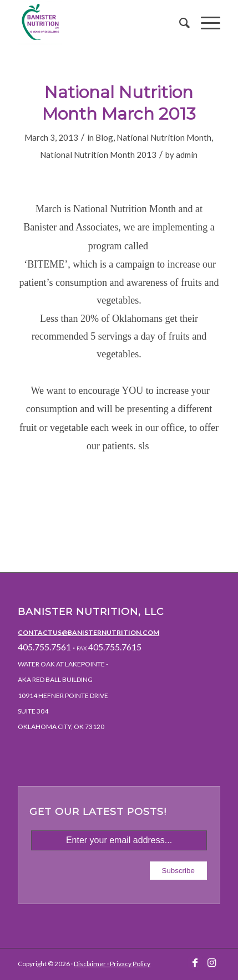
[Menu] (205, 23)
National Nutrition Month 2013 (98, 155)
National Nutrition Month (164, 137)
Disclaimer (90, 964)
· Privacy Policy (128, 964)
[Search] (179, 23)
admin (187, 155)
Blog (104, 137)
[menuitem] (179, 23)
